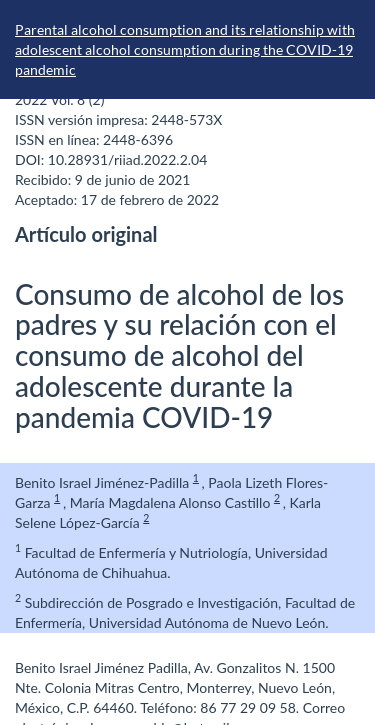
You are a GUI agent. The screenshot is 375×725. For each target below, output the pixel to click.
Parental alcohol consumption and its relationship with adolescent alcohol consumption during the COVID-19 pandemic (185, 49)
